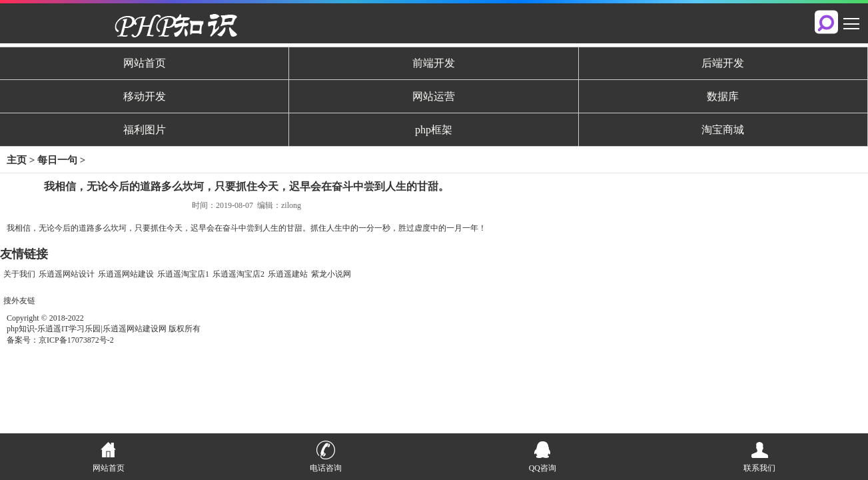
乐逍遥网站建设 (126, 274)
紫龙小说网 (331, 274)
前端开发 (434, 63)
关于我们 (19, 274)
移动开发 (145, 96)
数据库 (723, 96)
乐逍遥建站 (288, 274)
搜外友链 (19, 301)
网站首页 (145, 63)
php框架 (434, 130)
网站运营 (434, 96)
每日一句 (57, 160)
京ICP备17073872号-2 (76, 340)
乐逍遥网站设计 (67, 274)
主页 (17, 160)
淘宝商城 (723, 130)
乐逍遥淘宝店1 (183, 274)
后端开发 (723, 63)
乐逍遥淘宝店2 (238, 274)
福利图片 (145, 130)
